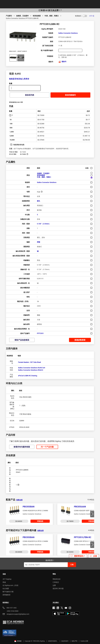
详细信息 (40, 521)
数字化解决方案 (8, 592)
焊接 (39, 242)
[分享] (92, 16)
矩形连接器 (37, 16)
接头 (39, 201)
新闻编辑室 (7, 595)
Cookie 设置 (84, 641)
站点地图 (6, 589)
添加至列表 (30, 95)
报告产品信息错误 (22, 340)
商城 (4, 582)
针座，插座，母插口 (52, 16)
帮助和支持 (57, 579)
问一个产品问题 (47, 447)
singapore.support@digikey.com (16, 614)
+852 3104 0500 (10, 611)
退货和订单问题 (58, 589)
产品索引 (9, 16)
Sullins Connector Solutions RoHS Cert (32, 368)
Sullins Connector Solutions (68, 33)
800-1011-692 (10, 608)
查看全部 (19, 500)
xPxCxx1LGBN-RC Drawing (28, 376)
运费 (54, 585)
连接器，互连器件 (22, 16)
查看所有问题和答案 (22, 447)
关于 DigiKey (7, 579)
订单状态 (56, 582)
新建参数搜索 (80, 340)
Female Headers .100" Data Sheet (29, 362)
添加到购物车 (70, 95)
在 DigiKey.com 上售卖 (10, 585)
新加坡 (18, 641)
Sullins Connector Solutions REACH (31, 370)
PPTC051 (40, 333)
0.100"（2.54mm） (44, 224)
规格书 (62, 62)
